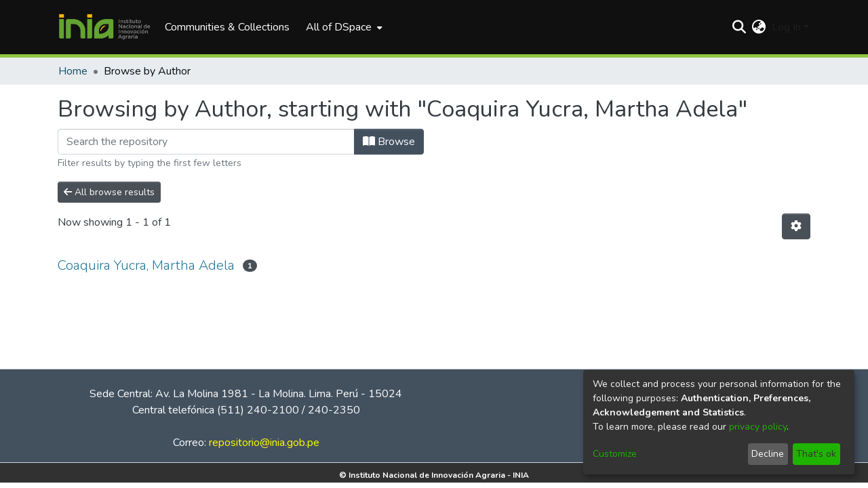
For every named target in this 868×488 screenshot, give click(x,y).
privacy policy (758, 427)
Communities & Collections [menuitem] (227, 27)
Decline (768, 454)
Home (73, 71)
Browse (389, 142)
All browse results (109, 192)
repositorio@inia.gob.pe (264, 443)
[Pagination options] (796, 226)
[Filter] (206, 142)
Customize (615, 454)
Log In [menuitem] (786, 27)
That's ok (816, 454)
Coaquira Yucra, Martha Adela (146, 265)
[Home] (104, 27)
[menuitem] (343, 27)
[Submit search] (739, 27)
